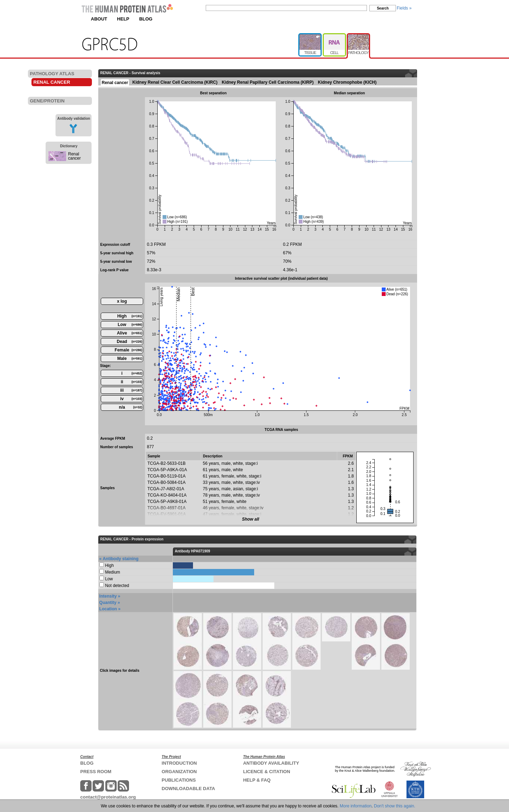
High (130, 316)
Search (383, 8)
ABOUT (99, 19)
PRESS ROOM (96, 772)
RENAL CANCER (52, 82)
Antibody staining (120, 559)
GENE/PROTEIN (47, 101)
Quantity (108, 603)
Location (108, 609)
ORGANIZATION (179, 772)
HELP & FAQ (257, 780)
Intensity (108, 596)
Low (130, 325)
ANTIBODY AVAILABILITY (271, 763)
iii (131, 390)
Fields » (404, 8)
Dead (129, 342)
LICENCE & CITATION (267, 772)
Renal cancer (75, 156)
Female (128, 350)
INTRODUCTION (179, 763)
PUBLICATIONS (179, 780)
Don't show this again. (395, 806)
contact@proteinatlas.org (108, 797)
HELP (123, 19)
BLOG (146, 19)
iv (131, 399)
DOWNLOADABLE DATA (188, 789)
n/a (130, 407)
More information (356, 806)
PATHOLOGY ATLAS (52, 74)
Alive (130, 333)
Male (130, 358)
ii (131, 382)
